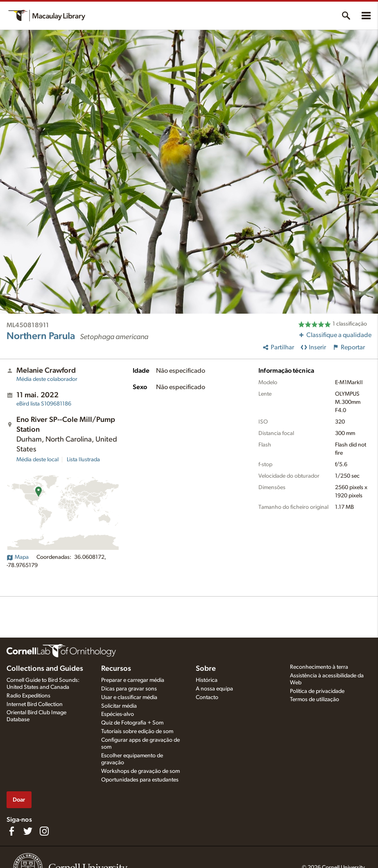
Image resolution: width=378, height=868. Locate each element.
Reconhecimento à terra (319, 667)
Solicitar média (119, 706)
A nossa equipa (214, 689)
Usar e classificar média (129, 697)
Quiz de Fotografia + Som (132, 723)
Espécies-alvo (118, 714)
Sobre (206, 669)
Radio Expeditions (28, 696)
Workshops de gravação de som (140, 771)
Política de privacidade (317, 691)
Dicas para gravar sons (129, 689)
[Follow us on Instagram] (44, 831)
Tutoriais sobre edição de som (137, 731)
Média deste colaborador (47, 379)
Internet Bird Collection (35, 704)
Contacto (207, 697)
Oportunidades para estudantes (140, 780)
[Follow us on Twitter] (28, 831)
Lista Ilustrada (83, 460)
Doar (19, 800)
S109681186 (44, 404)
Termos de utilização (315, 699)
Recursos (116, 669)
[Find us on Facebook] (11, 831)
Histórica (207, 680)
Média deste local (37, 460)
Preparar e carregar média (133, 680)
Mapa (18, 557)
